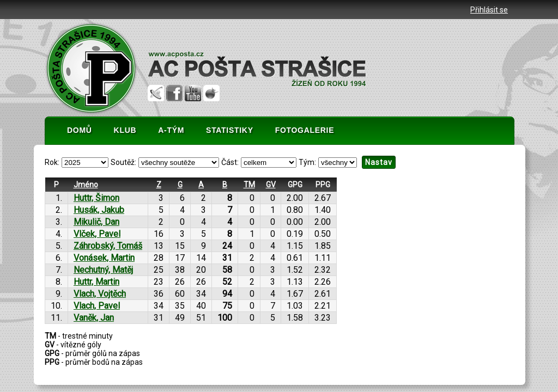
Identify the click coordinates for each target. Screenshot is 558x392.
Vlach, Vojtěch (100, 294)
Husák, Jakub (99, 210)
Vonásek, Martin (104, 258)
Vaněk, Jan (94, 318)
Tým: (307, 162)
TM (249, 185)
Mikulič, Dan (96, 222)
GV (271, 185)
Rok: (52, 162)
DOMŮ (80, 130)
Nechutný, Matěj (103, 270)
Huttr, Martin (96, 282)
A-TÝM (171, 130)
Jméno (86, 185)
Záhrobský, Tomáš (108, 246)
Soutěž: (123, 162)
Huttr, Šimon (96, 198)
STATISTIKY (230, 130)
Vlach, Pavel (97, 306)
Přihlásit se (489, 10)
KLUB (125, 130)
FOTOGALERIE (305, 130)
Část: (230, 162)
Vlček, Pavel (97, 234)
